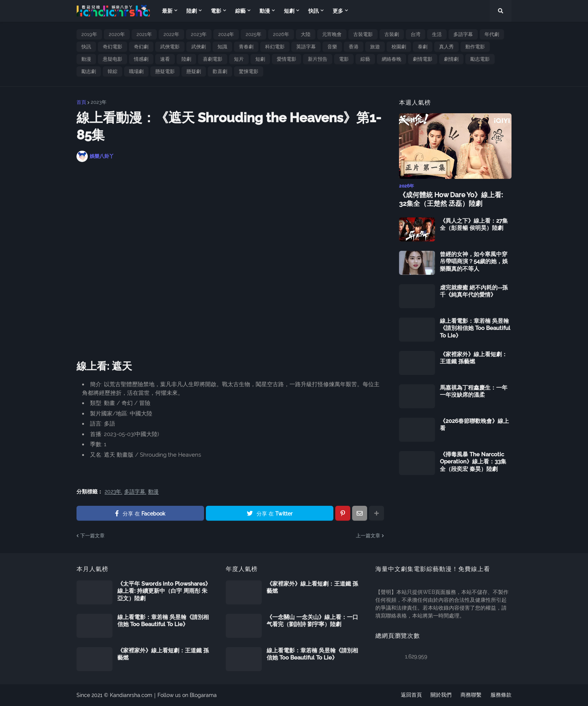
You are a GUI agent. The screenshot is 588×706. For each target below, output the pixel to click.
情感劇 (141, 59)
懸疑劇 (194, 71)
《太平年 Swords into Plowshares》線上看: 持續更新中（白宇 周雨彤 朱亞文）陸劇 (164, 591)
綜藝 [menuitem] (240, 11)
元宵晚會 (332, 34)
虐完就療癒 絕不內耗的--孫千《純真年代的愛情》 (474, 291)
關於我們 (441, 695)
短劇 (260, 59)
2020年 (117, 34)
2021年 (144, 34)
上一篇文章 (368, 536)
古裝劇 (392, 34)
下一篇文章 (92, 536)
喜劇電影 (213, 59)
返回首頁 (411, 695)
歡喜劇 (220, 71)
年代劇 (492, 34)
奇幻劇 (141, 47)
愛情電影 (286, 59)
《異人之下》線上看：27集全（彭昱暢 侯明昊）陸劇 (474, 225)
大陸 (306, 34)
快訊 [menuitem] (313, 11)
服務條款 (501, 695)
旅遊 (375, 47)
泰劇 (423, 47)
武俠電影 (170, 47)
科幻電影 (275, 47)
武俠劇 (199, 47)
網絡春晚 (391, 59)
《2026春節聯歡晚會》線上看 (474, 425)
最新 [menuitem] (167, 11)
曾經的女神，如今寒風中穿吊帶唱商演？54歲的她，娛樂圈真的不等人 (474, 262)
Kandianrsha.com (131, 695)
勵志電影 (480, 59)
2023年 (199, 34)
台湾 (415, 34)
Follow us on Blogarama (187, 695)
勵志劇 (89, 71)
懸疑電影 (165, 71)
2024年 (226, 34)
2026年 (281, 34)
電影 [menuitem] (216, 11)
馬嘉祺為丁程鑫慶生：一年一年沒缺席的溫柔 (474, 391)
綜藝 (365, 59)
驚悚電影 (249, 71)
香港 (354, 47)
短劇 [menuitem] (289, 11)
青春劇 (246, 47)
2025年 (253, 34)
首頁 (81, 102)
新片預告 (318, 59)
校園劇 (399, 47)
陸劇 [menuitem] (192, 11)
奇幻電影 (112, 47)
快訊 (86, 47)
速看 (165, 59)
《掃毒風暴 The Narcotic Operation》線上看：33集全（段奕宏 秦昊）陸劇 (473, 462)
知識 (222, 47)
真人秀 (446, 47)
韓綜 (112, 71)
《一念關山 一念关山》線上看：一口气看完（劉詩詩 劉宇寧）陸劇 (312, 621)
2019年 (89, 34)
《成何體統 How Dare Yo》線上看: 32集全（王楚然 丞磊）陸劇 (451, 199)
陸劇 (186, 59)
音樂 (332, 47)
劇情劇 (451, 59)
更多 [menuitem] (338, 11)
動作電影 (475, 47)
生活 (437, 34)
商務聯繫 (471, 695)
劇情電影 (423, 59)
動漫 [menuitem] (265, 11)
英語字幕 (306, 47)
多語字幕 (463, 34)
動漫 (86, 59)
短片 (239, 59)
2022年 (171, 34)
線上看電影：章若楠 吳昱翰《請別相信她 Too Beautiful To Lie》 (475, 328)
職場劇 (136, 71)
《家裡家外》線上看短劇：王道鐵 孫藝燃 (474, 358)
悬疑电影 (112, 59)
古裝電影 (363, 34)
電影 (344, 59)
